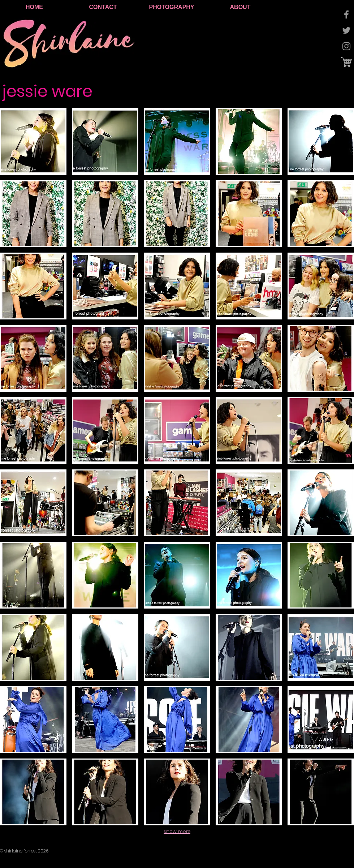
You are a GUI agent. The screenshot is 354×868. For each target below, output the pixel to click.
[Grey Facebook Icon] (346, 14)
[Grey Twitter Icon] (346, 30)
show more (177, 831)
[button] (33, 141)
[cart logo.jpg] (346, 62)
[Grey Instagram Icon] (346, 46)
